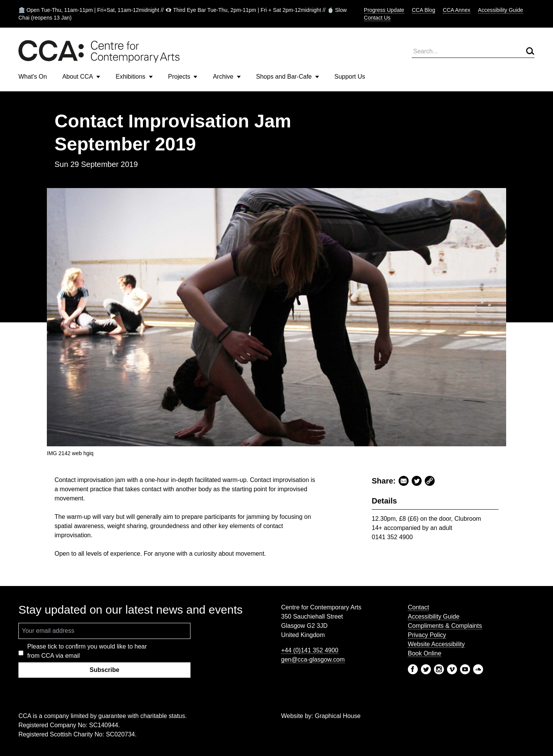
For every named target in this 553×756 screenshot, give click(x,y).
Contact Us (377, 18)
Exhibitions (134, 77)
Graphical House (338, 716)
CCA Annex (457, 10)
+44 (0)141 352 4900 (310, 650)
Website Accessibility (436, 644)
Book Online (425, 653)
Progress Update (384, 10)
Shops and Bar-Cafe (288, 77)
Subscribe (104, 670)
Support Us (350, 77)
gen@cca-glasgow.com (313, 659)
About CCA (81, 77)
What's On (33, 77)
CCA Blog (424, 10)
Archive (227, 77)
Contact (418, 607)
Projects (183, 77)
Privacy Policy (427, 635)
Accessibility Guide (501, 10)
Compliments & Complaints (445, 626)
